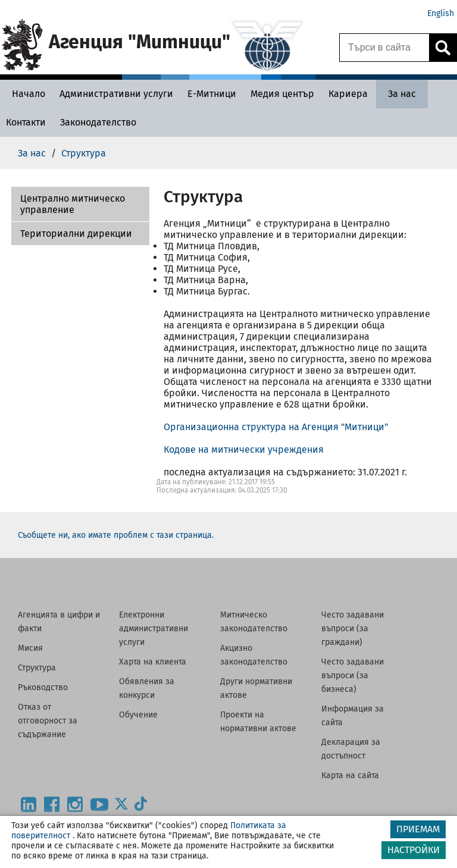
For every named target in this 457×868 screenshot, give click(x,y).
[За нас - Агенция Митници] (402, 94)
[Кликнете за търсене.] (443, 48)
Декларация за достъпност (351, 749)
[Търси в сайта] (384, 48)
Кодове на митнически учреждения (244, 449)
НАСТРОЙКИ (414, 850)
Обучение (138, 715)
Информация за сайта (353, 716)
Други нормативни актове (256, 688)
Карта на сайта (350, 775)
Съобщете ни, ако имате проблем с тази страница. (116, 535)
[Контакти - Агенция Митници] (26, 122)
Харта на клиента (153, 662)
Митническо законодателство (254, 622)
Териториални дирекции (76, 234)
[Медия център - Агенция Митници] (282, 94)
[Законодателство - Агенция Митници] (98, 122)
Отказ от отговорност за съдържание (48, 721)
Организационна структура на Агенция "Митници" (276, 427)
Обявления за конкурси (147, 688)
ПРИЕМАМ (418, 829)
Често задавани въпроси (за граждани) (353, 629)
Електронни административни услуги (154, 629)
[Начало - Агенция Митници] (26, 94)
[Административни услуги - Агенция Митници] (116, 94)
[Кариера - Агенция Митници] (348, 94)
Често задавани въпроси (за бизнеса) (353, 676)
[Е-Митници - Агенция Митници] (212, 94)
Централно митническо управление (73, 204)
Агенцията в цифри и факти (59, 622)
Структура (37, 668)
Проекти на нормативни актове (258, 722)
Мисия (30, 648)
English (441, 13)
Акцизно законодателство (254, 655)
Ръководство (43, 687)
